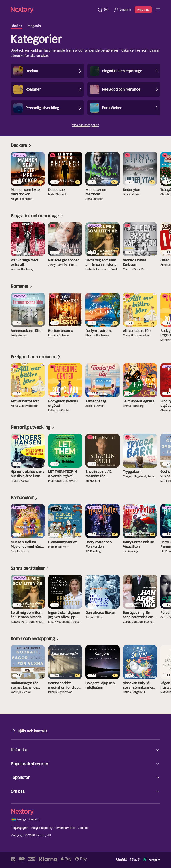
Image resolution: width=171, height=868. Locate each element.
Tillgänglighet (20, 828)
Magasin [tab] (34, 26)
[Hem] (53, 10)
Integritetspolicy (42, 828)
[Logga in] (122, 10)
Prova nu (143, 10)
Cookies (83, 828)
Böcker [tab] (16, 26)
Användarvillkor (65, 828)
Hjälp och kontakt (29, 731)
